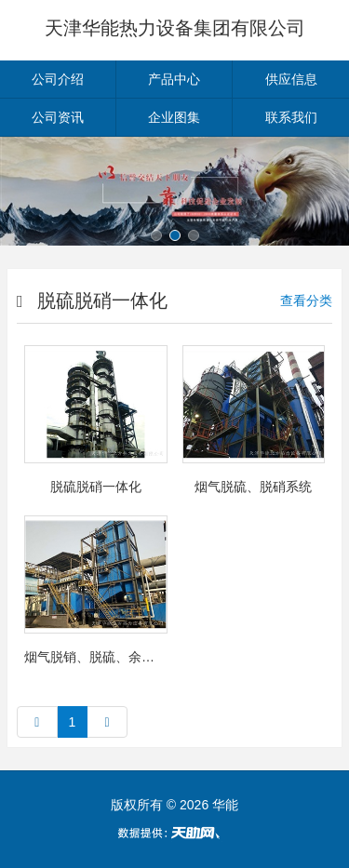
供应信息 (291, 79)
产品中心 (174, 79)
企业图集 (174, 117)
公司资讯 (58, 117)
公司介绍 (58, 79)
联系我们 (291, 117)
